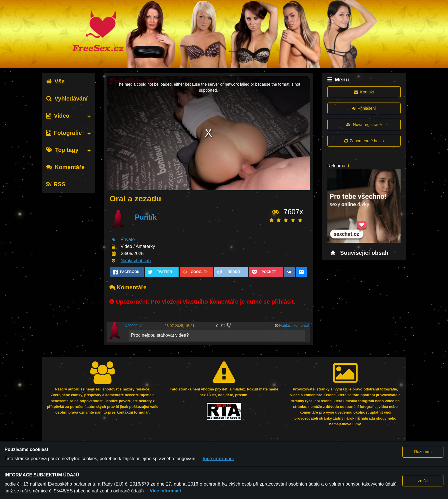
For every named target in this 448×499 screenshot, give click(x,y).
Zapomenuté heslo (364, 141)
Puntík (146, 217)
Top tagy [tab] (62, 150)
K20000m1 (134, 326)
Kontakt (364, 92)
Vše (56, 81)
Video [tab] (58, 116)
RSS (56, 184)
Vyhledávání (67, 99)
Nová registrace (364, 125)
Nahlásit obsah (136, 261)
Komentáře (65, 167)
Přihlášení (364, 108)
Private (128, 240)
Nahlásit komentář (294, 325)
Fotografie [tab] (64, 133)
